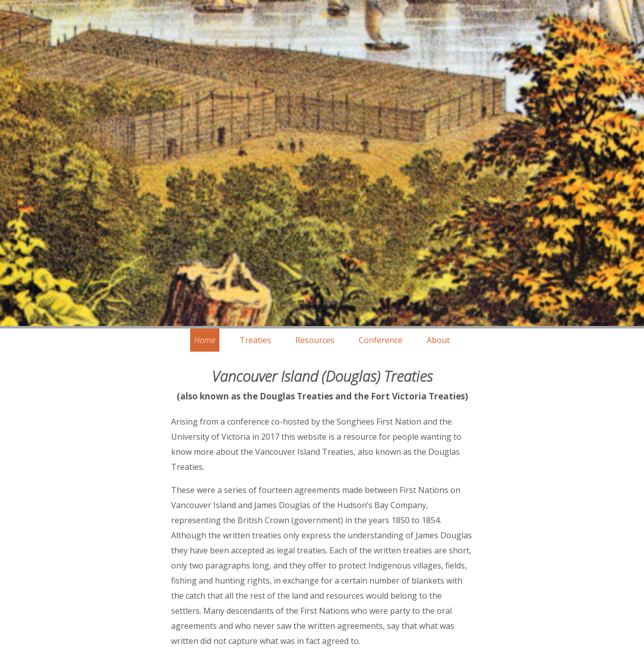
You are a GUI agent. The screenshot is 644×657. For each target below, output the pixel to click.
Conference (381, 340)
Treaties (255, 340)
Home (205, 340)
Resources (315, 340)
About (438, 340)
